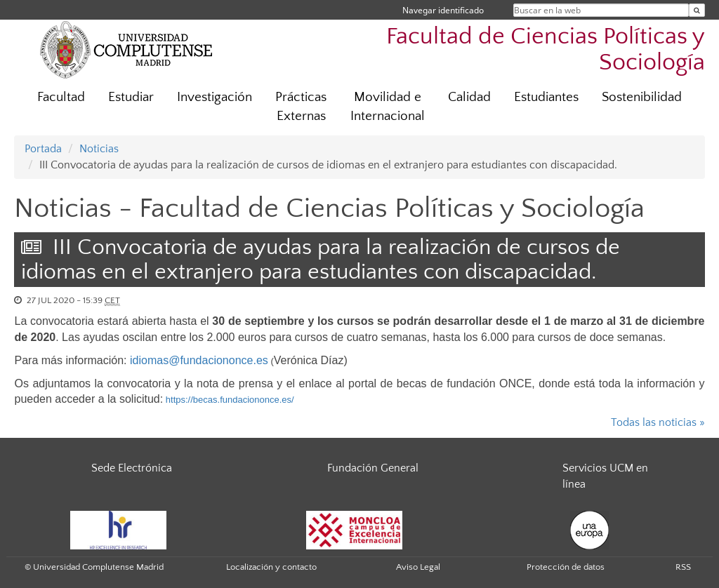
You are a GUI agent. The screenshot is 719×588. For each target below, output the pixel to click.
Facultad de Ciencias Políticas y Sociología (546, 50)
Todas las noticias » (658, 422)
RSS (683, 567)
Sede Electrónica (132, 468)
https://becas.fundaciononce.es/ (230, 400)
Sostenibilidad (642, 97)
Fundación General (373, 468)
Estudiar (131, 97)
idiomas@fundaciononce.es (199, 360)
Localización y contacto (271, 567)
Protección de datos (566, 567)
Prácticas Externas (301, 107)
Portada (43, 149)
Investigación (215, 97)
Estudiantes (546, 97)
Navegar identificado (443, 10)
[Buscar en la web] (697, 10)
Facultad (61, 97)
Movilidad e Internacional (388, 107)
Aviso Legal (418, 567)
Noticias (99, 149)
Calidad (469, 97)
